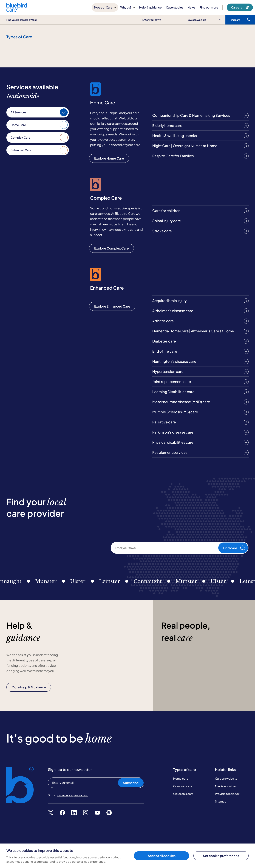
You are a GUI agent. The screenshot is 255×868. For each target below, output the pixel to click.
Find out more (209, 7)
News (191, 7)
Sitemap (221, 801)
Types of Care (105, 7)
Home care (181, 778)
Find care (234, 548)
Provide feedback (227, 794)
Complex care (183, 786)
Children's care (183, 794)
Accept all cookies (162, 856)
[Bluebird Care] (17, 10)
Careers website (226, 778)
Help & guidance (150, 7)
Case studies (175, 7)
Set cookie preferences (221, 856)
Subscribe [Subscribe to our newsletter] (131, 783)
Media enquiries (226, 786)
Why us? (128, 7)
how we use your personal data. (72, 795)
